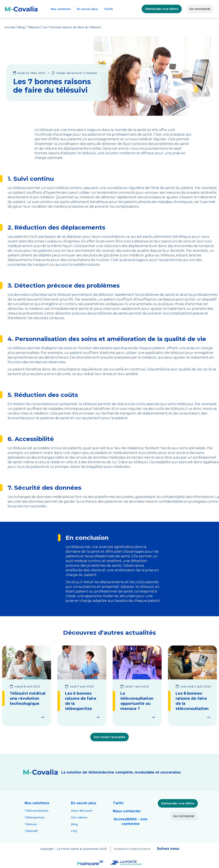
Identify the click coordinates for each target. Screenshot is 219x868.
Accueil (10, 27)
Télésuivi (33, 27)
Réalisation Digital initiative (132, 849)
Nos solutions (61, 9)
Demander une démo (162, 9)
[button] (37, 803)
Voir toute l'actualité (109, 737)
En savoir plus (87, 9)
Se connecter (200, 9)
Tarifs (108, 9)
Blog (21, 27)
